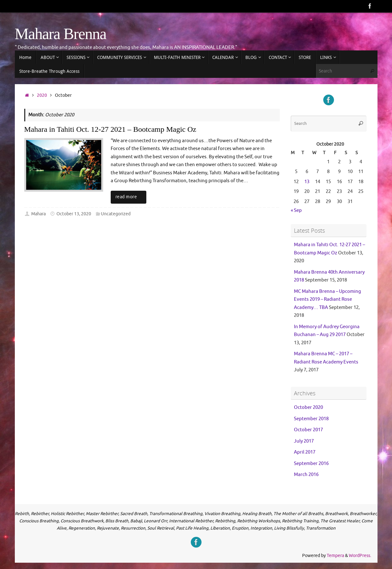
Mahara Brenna (61, 34)
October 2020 (308, 407)
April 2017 (305, 452)
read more (130, 197)
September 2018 (311, 419)
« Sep (296, 210)
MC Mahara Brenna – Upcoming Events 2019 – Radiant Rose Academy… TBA (328, 299)
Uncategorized (116, 214)
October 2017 (308, 430)
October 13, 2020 (74, 214)
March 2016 (306, 475)
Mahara (38, 214)
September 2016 (311, 464)
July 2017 (304, 441)
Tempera (335, 556)
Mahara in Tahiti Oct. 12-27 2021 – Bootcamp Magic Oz (110, 129)
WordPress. (360, 556)
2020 (42, 95)
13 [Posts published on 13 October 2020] (307, 182)
